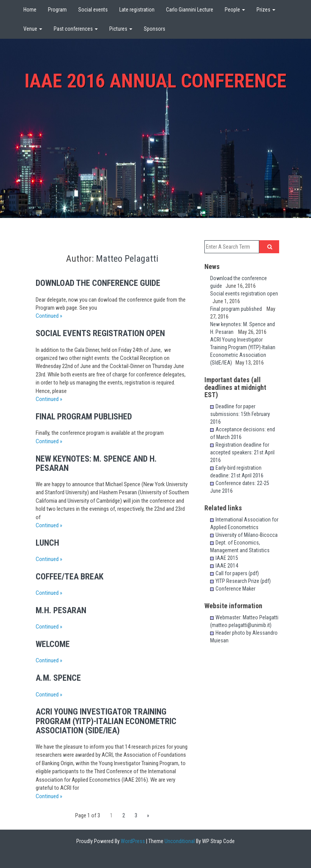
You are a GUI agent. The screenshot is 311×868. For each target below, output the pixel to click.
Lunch (47, 543)
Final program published (88, 417)
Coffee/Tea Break (70, 577)
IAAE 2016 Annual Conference (155, 81)
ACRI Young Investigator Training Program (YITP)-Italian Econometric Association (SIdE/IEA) (106, 721)
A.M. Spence (58, 678)
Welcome (53, 644)
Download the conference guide (101, 283)
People (235, 10)
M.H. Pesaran (61, 610)
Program (57, 10)
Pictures (121, 29)
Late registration (137, 10)
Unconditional (179, 841)
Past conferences (76, 29)
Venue (33, 29)
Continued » (49, 316)
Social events (93, 10)
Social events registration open (103, 333)
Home (30, 10)
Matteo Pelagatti (127, 259)
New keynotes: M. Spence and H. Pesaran (96, 463)
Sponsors (155, 29)
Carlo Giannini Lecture (190, 10)
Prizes (266, 10)
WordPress (132, 841)
